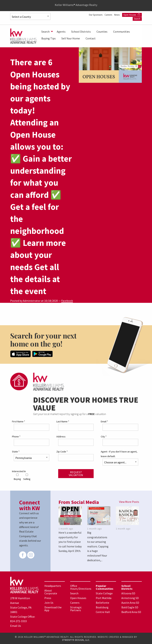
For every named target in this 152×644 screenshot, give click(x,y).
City (104, 436)
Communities (121, 32)
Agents (61, 32)
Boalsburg (102, 607)
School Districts (81, 32)
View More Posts (129, 501)
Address (61, 436)
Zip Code (62, 451)
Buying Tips (49, 38)
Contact (91, 38)
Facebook (67, 301)
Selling (27, 477)
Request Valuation (76, 473)
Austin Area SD (130, 602)
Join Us (49, 602)
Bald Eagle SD (130, 607)
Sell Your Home (71, 38)
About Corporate (51, 592)
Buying (17, 477)
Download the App (53, 609)
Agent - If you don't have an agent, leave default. (119, 454)
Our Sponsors (93, 15)
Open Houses (132, 15)
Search (137, 19)
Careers (107, 15)
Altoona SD (128, 593)
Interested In (19, 471)
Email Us (16, 626)
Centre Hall (103, 612)
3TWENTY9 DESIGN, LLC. (76, 640)
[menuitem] (46, 32)
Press (48, 598)
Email (104, 421)
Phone (16, 436)
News (117, 15)
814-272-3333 (18, 621)
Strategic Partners (76, 609)
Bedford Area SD (131, 612)
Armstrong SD (130, 598)
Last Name (63, 421)
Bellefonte (102, 602)
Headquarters (53, 586)
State (16, 451)
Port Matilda (104, 598)
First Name (19, 421)
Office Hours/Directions (81, 587)
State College (104, 593)
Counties (102, 32)
